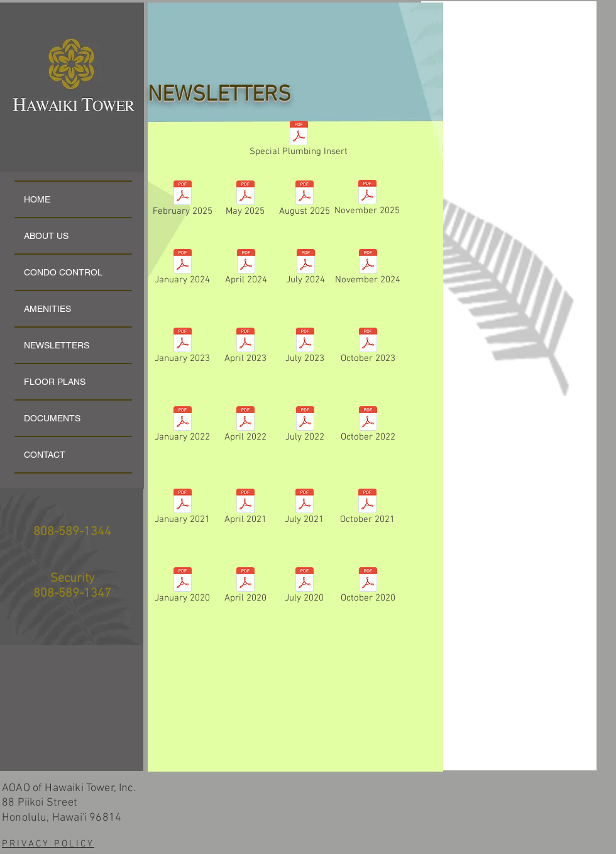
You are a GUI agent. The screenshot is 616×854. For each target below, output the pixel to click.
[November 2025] (367, 200)
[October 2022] (368, 427)
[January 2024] (182, 269)
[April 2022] (245, 427)
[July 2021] (304, 509)
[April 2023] (245, 348)
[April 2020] (245, 588)
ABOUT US (46, 236)
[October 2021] (367, 509)
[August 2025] (304, 201)
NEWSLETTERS (57, 345)
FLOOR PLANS (55, 382)
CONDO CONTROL (63, 272)
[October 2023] (368, 348)
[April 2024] (246, 269)
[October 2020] (368, 588)
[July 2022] (305, 427)
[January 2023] (182, 348)
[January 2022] (182, 427)
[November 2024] (368, 269)
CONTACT (45, 455)
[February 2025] (182, 201)
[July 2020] (304, 588)
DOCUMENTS (52, 418)
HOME (37, 199)
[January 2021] (182, 509)
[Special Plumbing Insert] (299, 141)
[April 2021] (245, 509)
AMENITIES (47, 309)
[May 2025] (245, 201)
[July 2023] (305, 348)
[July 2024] (305, 269)
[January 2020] (182, 588)
